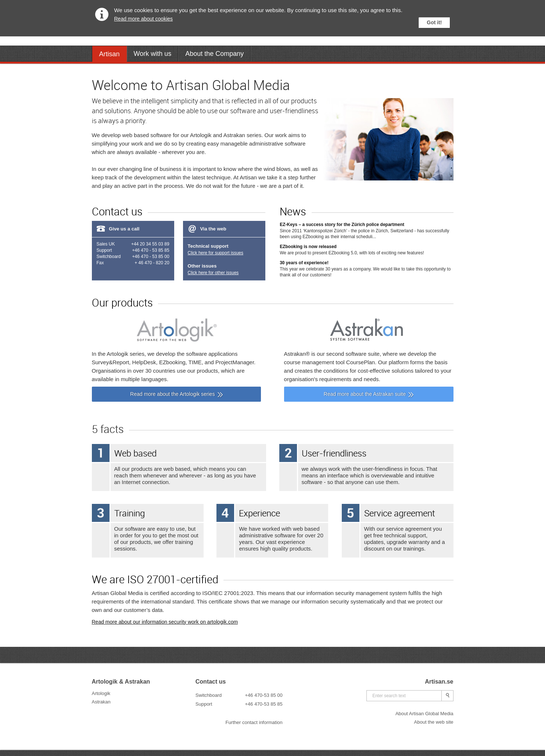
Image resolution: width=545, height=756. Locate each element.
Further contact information (254, 722)
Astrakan (101, 702)
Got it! (434, 22)
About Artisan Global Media (424, 714)
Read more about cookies (144, 19)
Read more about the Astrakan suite (365, 394)
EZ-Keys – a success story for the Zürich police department (342, 225)
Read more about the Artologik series (172, 394)
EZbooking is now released (308, 247)
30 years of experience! (304, 263)
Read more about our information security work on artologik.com (165, 622)
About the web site (434, 722)
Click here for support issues (216, 253)
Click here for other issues (213, 273)
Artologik (101, 693)
